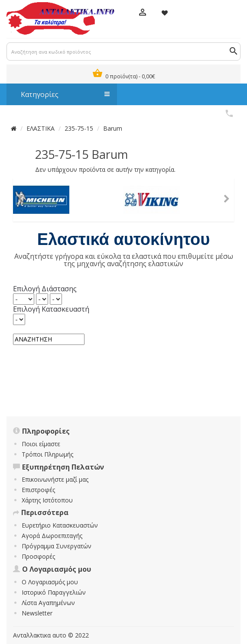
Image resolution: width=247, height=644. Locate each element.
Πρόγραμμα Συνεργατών (57, 546)
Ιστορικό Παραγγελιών (54, 592)
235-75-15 (79, 128)
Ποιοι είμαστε (41, 444)
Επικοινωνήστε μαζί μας (55, 479)
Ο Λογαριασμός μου (50, 582)
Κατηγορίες (61, 94)
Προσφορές (38, 556)
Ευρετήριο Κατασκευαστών (60, 525)
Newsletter (37, 613)
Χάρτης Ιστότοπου (47, 500)
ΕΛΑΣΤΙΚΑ (41, 128)
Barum (113, 128)
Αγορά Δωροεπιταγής (52, 536)
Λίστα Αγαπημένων (48, 603)
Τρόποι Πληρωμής (47, 454)
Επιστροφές (38, 490)
